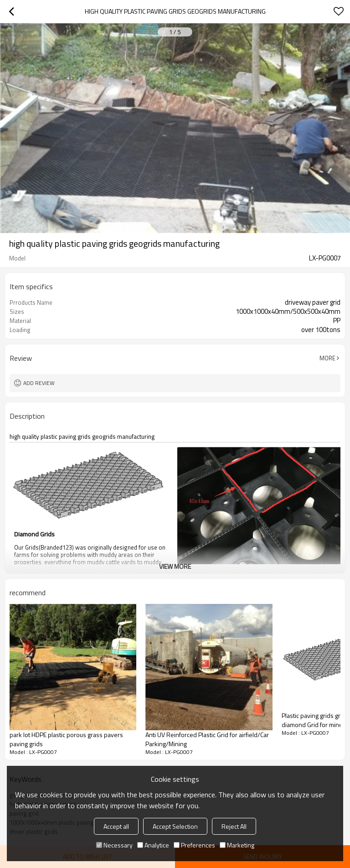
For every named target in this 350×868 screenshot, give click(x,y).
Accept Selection (175, 826)
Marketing (237, 845)
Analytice (153, 845)
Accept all (116, 826)
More (327, 358)
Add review (39, 383)
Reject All (234, 826)
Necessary (114, 845)
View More (175, 566)
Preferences (194, 845)
